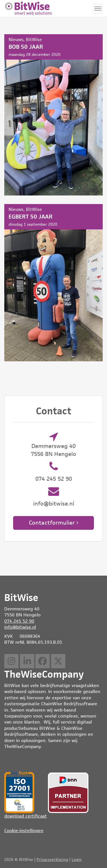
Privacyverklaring (52, 859)
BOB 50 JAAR (53, 115)
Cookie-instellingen (24, 831)
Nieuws (16, 39)
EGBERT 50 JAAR (53, 283)
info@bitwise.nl (54, 504)
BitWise (34, 39)
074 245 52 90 (54, 479)
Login (77, 859)
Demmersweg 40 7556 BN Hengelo (53, 450)
